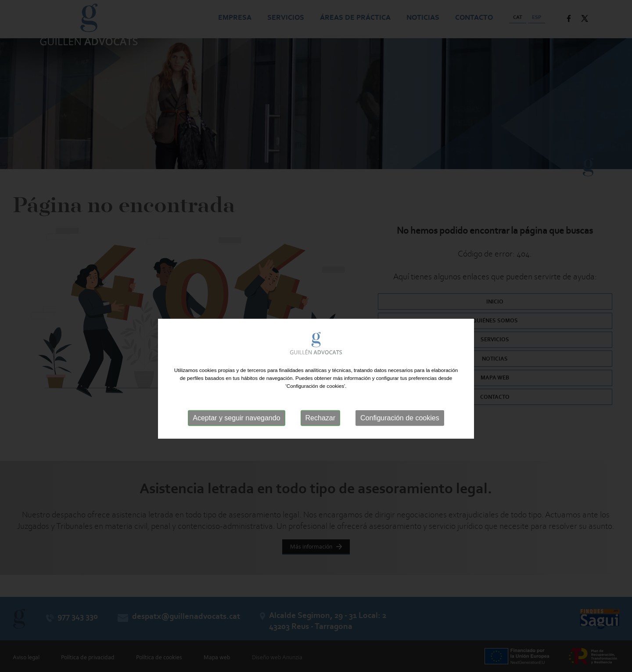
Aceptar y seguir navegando (236, 431)
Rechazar (320, 431)
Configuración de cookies (400, 431)
